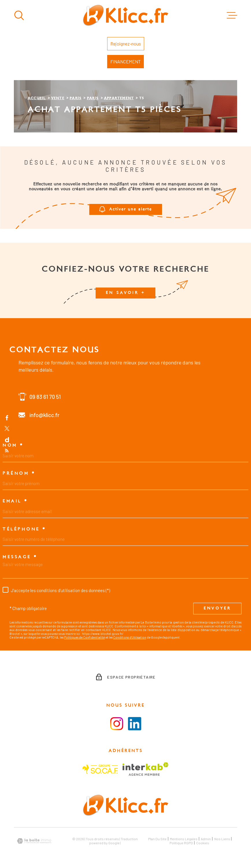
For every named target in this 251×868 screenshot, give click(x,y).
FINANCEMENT (125, 61)
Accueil (37, 98)
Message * (20, 557)
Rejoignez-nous (126, 44)
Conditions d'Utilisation (130, 637)
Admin (206, 839)
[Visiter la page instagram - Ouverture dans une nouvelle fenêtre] (117, 724)
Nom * (13, 445)
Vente (58, 98)
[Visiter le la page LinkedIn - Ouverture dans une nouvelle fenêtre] (135, 724)
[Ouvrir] (19, 15)
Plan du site (157, 839)
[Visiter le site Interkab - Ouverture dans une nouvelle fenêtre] (145, 769)
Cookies (203, 843)
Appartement (119, 98)
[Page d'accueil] (125, 15)
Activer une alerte (126, 210)
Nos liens (222, 839)
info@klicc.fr (44, 415)
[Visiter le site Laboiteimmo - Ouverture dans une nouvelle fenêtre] (34, 841)
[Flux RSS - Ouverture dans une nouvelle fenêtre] (7, 451)
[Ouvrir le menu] (232, 15)
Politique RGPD (181, 843)
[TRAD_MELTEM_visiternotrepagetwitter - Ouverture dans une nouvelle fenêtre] (7, 428)
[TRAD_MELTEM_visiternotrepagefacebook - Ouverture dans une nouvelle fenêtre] (7, 417)
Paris (76, 98)
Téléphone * (24, 529)
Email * (15, 501)
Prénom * (19, 473)
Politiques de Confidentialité (84, 637)
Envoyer (217, 608)
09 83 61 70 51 (45, 397)
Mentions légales (184, 839)
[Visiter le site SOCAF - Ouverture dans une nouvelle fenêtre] (100, 769)
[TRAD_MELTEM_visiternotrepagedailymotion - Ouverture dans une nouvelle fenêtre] (7, 440)
